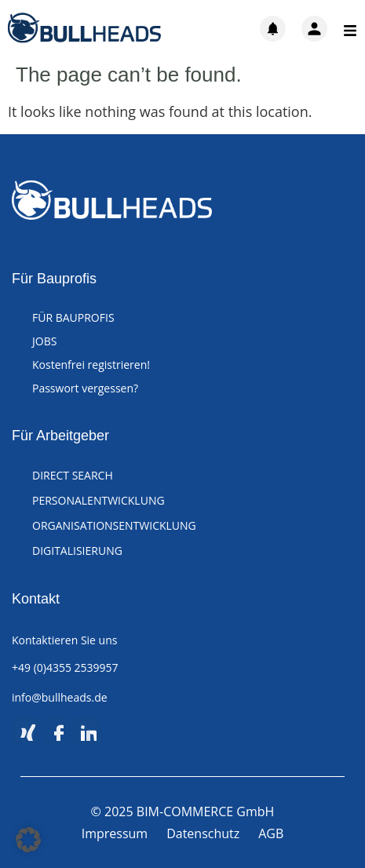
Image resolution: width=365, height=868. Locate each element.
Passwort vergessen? (85, 388)
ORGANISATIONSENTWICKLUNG (114, 525)
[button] (28, 840)
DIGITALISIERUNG (77, 551)
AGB (271, 833)
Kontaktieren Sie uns (64, 640)
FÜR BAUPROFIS (73, 317)
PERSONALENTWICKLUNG (99, 500)
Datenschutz (203, 833)
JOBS (44, 341)
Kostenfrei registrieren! (91, 365)
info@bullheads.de (60, 697)
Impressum (115, 833)
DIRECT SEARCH (73, 475)
